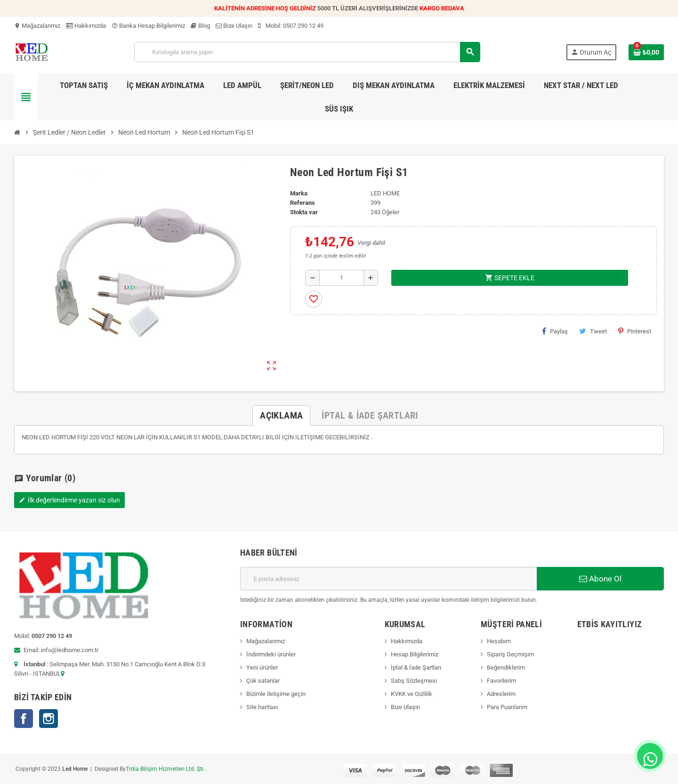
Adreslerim (501, 694)
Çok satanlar (263, 681)
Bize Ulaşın (234, 26)
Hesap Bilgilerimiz (415, 654)
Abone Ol (600, 579)
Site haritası (262, 707)
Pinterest (635, 331)
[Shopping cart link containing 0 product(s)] (646, 52)
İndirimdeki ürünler (271, 654)
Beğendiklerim (506, 667)
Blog (200, 26)
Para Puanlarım (507, 707)
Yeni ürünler (262, 667)
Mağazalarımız (37, 26)
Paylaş (555, 331)
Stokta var (304, 212)
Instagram (48, 719)
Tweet (593, 331)
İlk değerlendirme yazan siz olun (69, 500)
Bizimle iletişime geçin (276, 694)
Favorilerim (501, 681)
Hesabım (499, 641)
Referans (303, 203)
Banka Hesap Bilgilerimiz (148, 26)
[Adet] (342, 278)
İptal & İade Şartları (416, 667)
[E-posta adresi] (388, 579)
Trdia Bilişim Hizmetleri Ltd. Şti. (166, 769)
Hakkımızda (86, 26)
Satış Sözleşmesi (414, 681)
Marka (299, 193)
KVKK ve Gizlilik (412, 694)
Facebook (24, 719)
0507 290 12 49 (303, 26)
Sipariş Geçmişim (510, 654)
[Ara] (307, 52)
